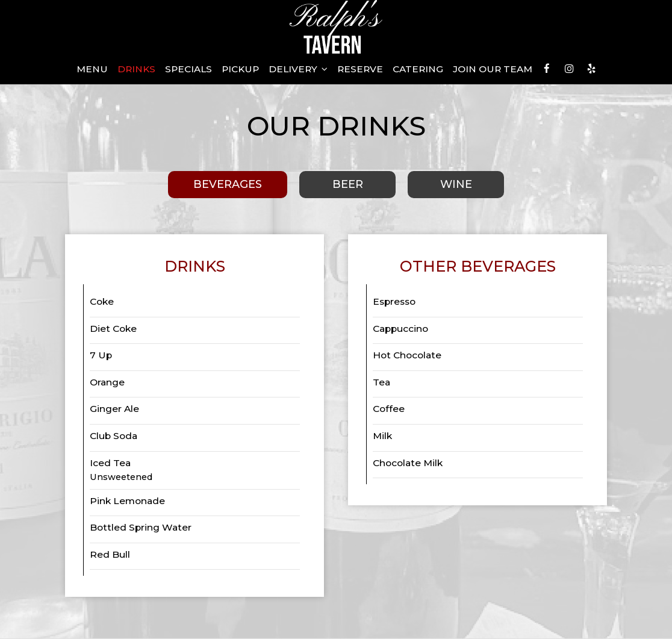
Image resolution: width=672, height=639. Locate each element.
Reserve (360, 69)
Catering (418, 69)
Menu (92, 69)
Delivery (298, 69)
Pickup (240, 69)
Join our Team (493, 69)
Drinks (136, 69)
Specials (188, 69)
